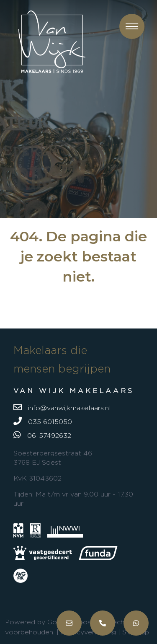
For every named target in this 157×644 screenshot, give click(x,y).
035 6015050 (43, 421)
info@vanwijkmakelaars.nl (62, 407)
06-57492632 (42, 435)
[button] (132, 26)
